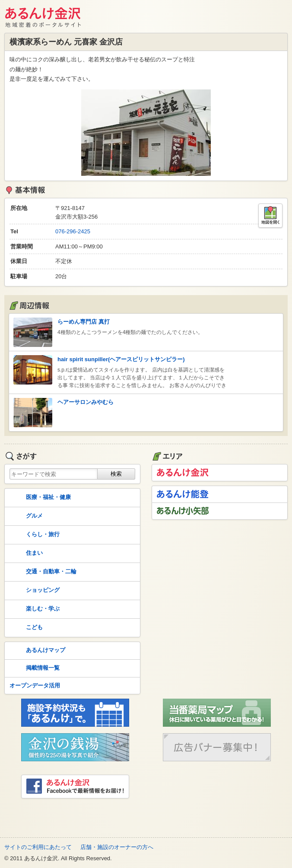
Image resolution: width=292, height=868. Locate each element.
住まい (25, 553)
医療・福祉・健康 (39, 498)
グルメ (25, 516)
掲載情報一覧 (34, 668)
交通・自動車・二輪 (42, 572)
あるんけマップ (36, 651)
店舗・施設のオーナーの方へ (117, 847)
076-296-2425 (73, 231)
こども (25, 628)
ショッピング (34, 591)
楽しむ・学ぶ (34, 609)
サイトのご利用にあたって (38, 847)
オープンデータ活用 (35, 685)
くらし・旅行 (34, 535)
